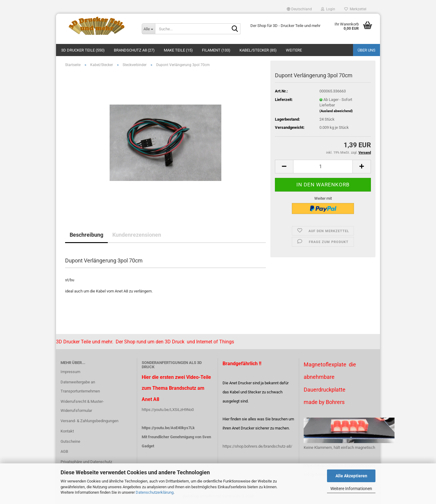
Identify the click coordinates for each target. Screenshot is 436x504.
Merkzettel (355, 9)
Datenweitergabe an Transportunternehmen (80, 387)
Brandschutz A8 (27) (134, 50)
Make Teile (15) (178, 50)
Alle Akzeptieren (351, 476)
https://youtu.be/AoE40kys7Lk (168, 428)
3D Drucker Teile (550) (83, 50)
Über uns (367, 50)
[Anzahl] (323, 167)
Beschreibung (86, 235)
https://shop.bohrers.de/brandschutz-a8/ (257, 446)
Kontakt (67, 431)
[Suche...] (148, 29)
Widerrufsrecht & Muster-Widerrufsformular (82, 406)
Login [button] (328, 9)
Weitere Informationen (351, 489)
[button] (299, 9)
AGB (64, 451)
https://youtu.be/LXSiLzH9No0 (168, 410)
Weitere (294, 50)
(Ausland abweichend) (336, 111)
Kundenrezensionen (137, 235)
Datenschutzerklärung (155, 492)
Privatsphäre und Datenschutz (86, 462)
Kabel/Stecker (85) (258, 50)
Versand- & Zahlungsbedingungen (89, 421)
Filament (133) (216, 50)
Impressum (70, 372)
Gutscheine (70, 441)
